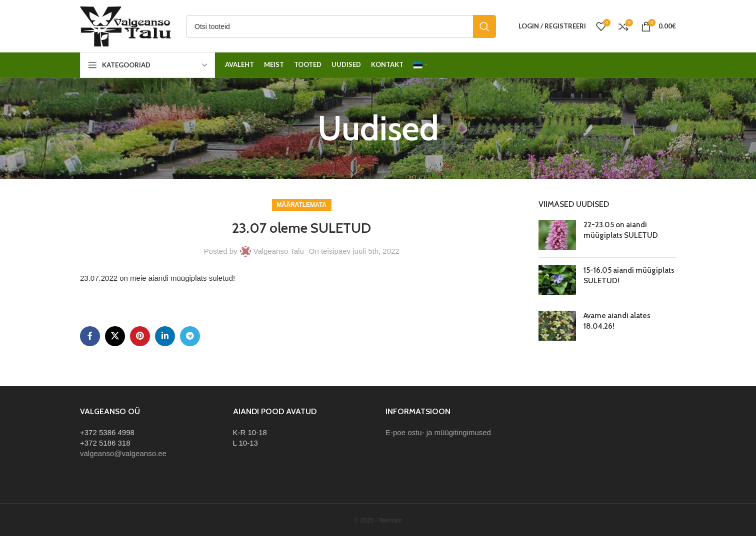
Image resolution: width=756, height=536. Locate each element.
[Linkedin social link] (165, 336)
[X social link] (115, 336)
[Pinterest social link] (140, 336)
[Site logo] (125, 25)
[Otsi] (341, 26)
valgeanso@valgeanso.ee (123, 453)
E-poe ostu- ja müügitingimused (438, 432)
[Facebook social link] (90, 336)
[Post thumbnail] (557, 235)
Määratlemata (302, 205)
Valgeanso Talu (279, 251)
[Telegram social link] (190, 336)
